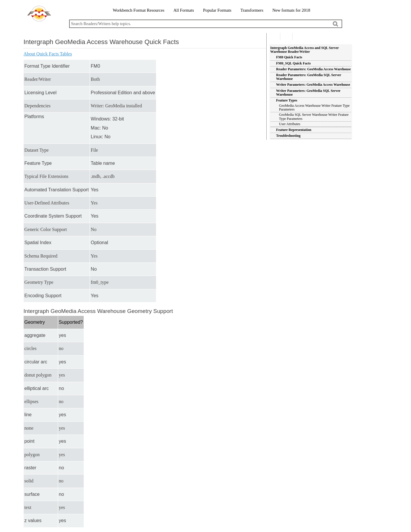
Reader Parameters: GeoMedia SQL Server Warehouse (309, 77)
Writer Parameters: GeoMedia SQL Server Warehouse (308, 93)
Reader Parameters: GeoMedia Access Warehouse (314, 69)
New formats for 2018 (291, 10)
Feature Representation (294, 130)
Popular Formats (217, 10)
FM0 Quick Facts (289, 57)
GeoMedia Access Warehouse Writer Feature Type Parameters (314, 107)
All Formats (183, 10)
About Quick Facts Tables (48, 54)
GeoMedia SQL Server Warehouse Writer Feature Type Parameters (314, 117)
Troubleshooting (288, 136)
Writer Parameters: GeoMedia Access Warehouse (313, 85)
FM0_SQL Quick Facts (294, 63)
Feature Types (287, 100)
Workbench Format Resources (138, 10)
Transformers (252, 10)
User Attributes (290, 124)
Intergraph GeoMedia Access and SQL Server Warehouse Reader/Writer (305, 50)
